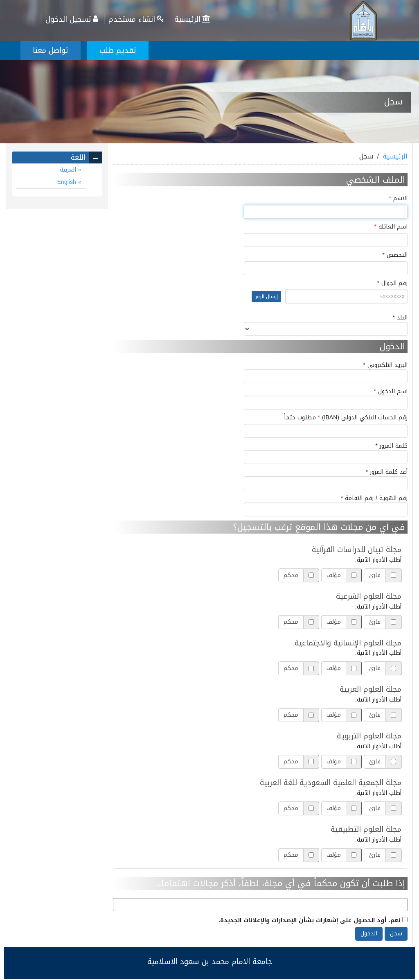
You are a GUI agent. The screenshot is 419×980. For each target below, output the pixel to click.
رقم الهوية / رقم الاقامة (326, 505)
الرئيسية (193, 19)
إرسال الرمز (267, 296)
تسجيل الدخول (73, 19)
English (68, 182)
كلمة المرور (326, 453)
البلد (326, 325)
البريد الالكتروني (326, 372)
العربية (69, 170)
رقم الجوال (260, 294)
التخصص (386, 255)
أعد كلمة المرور (326, 479)
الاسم (398, 199)
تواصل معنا (51, 50)
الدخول (369, 934)
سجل (396, 934)
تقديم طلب (118, 50)
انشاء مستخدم (137, 19)
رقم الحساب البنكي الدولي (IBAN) (346, 418)
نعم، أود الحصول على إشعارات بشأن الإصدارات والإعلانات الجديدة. (313, 920)
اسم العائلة (391, 227)
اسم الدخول (326, 398)
